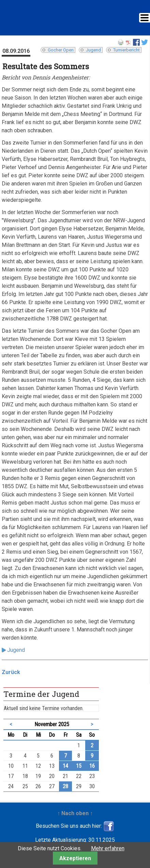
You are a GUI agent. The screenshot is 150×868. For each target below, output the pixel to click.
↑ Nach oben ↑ (75, 813)
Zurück (11, 672)
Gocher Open (61, 50)
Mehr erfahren (108, 848)
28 (65, 786)
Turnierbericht (126, 50)
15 (79, 766)
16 (92, 766)
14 (65, 766)
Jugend (93, 50)
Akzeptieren (75, 858)
